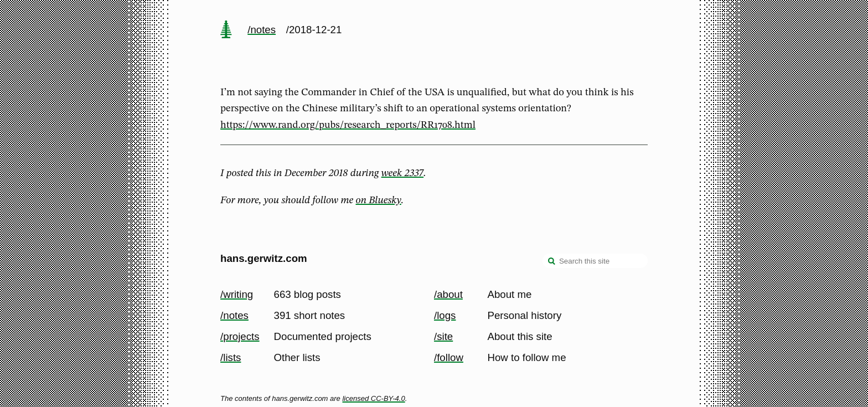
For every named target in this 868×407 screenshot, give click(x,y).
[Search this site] (595, 261)
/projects (240, 336)
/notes (262, 30)
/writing (237, 294)
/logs (445, 315)
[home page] (226, 30)
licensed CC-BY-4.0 (373, 398)
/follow (449, 357)
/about (448, 294)
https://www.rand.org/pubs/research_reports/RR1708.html (348, 125)
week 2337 (403, 173)
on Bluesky (379, 200)
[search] (552, 262)
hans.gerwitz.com (264, 258)
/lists (231, 357)
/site (443, 336)
